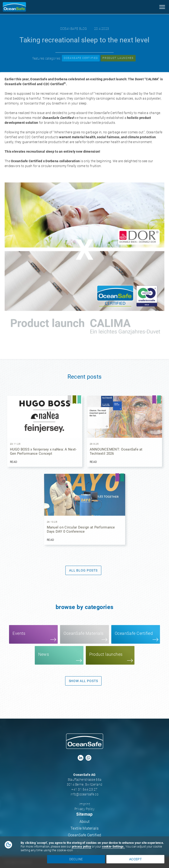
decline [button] (76, 859)
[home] (13, 7)
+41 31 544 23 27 (84, 789)
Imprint (84, 804)
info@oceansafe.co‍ (84, 794)
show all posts (83, 681)
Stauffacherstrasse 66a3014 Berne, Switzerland (84, 782)
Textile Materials (84, 828)
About (84, 822)
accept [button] (135, 859)
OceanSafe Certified (84, 835)
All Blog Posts (83, 570)
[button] (162, 8)
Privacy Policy (84, 809)
